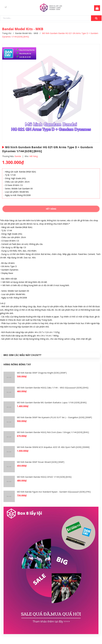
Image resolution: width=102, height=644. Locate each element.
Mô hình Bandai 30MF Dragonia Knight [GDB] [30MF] (42, 373)
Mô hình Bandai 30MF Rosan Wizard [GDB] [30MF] (41, 462)
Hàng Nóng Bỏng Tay (17, 364)
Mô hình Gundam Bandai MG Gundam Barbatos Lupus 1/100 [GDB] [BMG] (52, 402)
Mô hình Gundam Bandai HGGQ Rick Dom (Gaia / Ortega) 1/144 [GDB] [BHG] (53, 432)
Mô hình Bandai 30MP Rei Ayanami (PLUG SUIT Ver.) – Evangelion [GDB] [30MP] (54, 417)
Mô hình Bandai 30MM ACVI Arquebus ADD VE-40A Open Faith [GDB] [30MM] (53, 447)
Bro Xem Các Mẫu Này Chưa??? (22, 355)
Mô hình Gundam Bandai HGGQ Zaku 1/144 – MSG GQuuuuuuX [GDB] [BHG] (53, 388)
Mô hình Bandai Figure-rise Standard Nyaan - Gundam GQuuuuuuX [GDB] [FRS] (54, 492)
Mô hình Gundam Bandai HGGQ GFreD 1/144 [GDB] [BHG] (44, 477)
